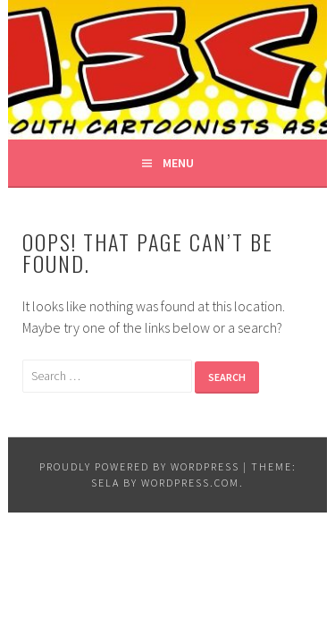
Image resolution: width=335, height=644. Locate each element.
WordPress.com (190, 483)
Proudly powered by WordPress (139, 466)
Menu (178, 163)
